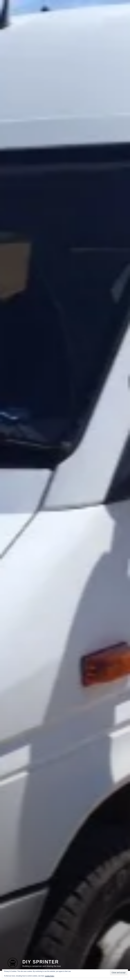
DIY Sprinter (40, 958)
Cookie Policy (50, 976)
